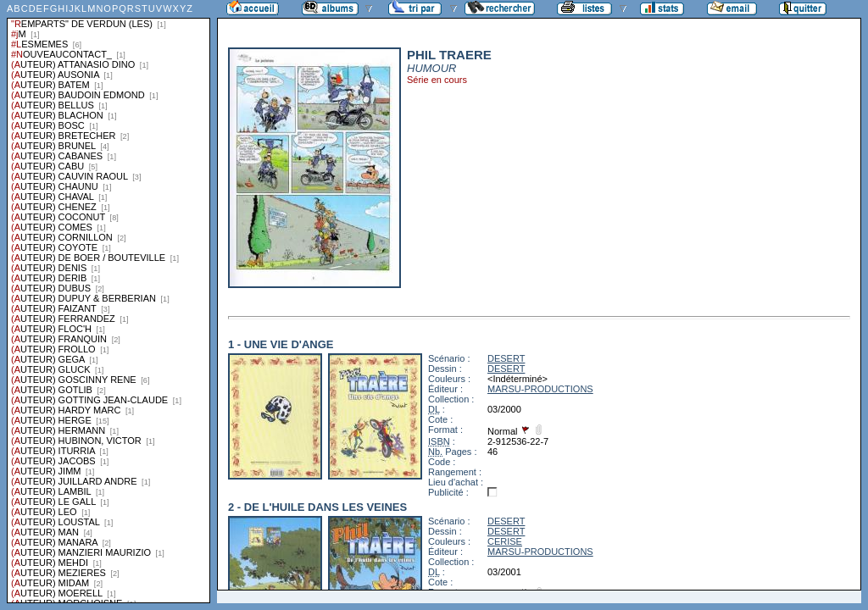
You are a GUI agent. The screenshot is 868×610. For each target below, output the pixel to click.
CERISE (505, 541)
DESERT (506, 358)
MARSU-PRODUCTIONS (540, 389)
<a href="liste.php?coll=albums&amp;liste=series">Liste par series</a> (108, 302)
